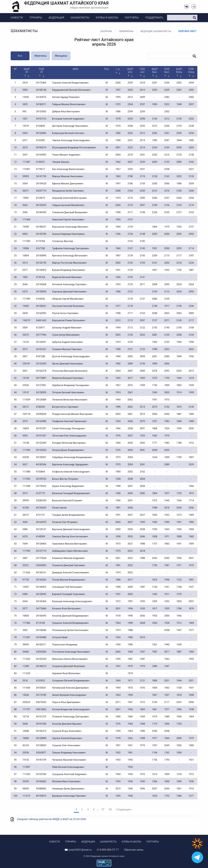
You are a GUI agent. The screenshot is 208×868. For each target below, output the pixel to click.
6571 (25, 140)
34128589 (41, 400)
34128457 (41, 457)
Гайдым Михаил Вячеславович (69, 104)
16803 (26, 428)
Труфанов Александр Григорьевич (71, 248)
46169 (26, 745)
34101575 (41, 717)
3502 (25, 630)
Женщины (61, 56)
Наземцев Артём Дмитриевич (68, 789)
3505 (25, 90)
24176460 (41, 83)
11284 (26, 666)
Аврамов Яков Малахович (66, 673)
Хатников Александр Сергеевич (69, 284)
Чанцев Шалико (61, 162)
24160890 (41, 256)
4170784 (40, 241)
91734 (26, 580)
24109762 (41, 479)
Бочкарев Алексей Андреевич (68, 119)
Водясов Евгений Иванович (67, 277)
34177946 (41, 335)
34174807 (41, 378)
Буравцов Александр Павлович (69, 796)
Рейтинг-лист (187, 31)
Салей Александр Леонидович (68, 428)
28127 (26, 515)
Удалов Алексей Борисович (67, 738)
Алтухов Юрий (60, 637)
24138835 (41, 745)
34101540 (41, 724)
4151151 (40, 515)
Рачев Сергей (59, 508)
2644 (25, 601)
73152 (26, 760)
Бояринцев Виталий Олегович (68, 133)
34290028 (41, 414)
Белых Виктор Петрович (65, 479)
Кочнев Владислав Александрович (71, 709)
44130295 (41, 205)
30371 (26, 191)
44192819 (41, 796)
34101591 (41, 428)
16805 (26, 616)
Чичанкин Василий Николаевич (69, 760)
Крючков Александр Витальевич (70, 256)
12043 (26, 97)
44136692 (41, 508)
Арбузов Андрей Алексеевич (68, 342)
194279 (26, 320)
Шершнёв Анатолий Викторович (69, 198)
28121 (26, 407)
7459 (25, 277)
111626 (26, 573)
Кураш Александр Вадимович (68, 486)
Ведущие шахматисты (156, 31)
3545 (25, 522)
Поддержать (154, 18)
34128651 (41, 306)
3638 (25, 724)
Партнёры (132, 18)
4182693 (40, 407)
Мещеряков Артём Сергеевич (68, 191)
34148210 (41, 666)
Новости (17, 18)
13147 (26, 392)
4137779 (40, 493)
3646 (25, 284)
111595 (26, 450)
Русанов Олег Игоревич (65, 522)
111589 (26, 299)
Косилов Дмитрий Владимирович (70, 616)
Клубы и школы (107, 18)
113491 (26, 169)
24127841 (41, 385)
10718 (26, 717)
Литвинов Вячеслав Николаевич (70, 400)
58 (110, 809)
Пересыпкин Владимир (65, 645)
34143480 (41, 421)
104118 (26, 414)
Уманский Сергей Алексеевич (68, 220)
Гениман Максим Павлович (67, 349)
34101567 (41, 436)
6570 (25, 536)
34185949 (41, 212)
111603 (26, 659)
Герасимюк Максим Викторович (70, 544)
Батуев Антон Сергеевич (65, 407)
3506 (25, 212)
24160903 (41, 313)
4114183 (40, 623)
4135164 (40, 277)
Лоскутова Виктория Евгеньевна (70, 371)
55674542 (41, 702)
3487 (25, 558)
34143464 (41, 601)
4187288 (40, 356)
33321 (26, 565)
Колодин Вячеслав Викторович (69, 443)
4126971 (40, 328)
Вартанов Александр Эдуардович (70, 464)
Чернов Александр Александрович (71, 140)
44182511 (41, 645)
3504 (25, 184)
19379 (26, 126)
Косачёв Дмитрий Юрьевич (67, 724)
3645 (25, 205)
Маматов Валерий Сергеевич (68, 378)
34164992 (41, 155)
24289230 (41, 500)
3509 (25, 328)
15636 (26, 695)
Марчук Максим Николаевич (68, 176)
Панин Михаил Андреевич (66, 155)
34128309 (41, 392)
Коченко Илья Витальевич (66, 609)
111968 (26, 220)
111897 (26, 767)
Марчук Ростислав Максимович (69, 263)
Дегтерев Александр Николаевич (70, 126)
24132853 (41, 111)
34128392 (41, 594)
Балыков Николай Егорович (67, 500)
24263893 (41, 565)
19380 (26, 227)
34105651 (41, 688)
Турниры (36, 18)
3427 (25, 356)
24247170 (41, 191)
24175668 (41, 558)
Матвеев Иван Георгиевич (66, 781)
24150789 (41, 234)
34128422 (41, 270)
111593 (26, 479)
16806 (26, 738)
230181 (26, 364)
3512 (25, 349)
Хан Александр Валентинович (68, 169)
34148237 (41, 227)
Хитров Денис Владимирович (68, 450)
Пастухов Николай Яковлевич (68, 306)
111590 (26, 241)
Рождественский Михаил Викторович (72, 414)
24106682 (41, 781)
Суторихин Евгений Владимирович (71, 681)
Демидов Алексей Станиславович (71, 573)
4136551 (40, 162)
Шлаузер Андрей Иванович (67, 328)
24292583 (41, 652)
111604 (26, 688)
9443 (25, 436)
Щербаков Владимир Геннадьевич (71, 385)
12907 (26, 587)
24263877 (41, 753)
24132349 (41, 443)
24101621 (41, 349)
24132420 (41, 364)
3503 (25, 133)
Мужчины (41, 56)
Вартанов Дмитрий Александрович (71, 529)
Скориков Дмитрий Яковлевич (69, 666)
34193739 (41, 760)
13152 (26, 342)
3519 (25, 421)
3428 (25, 313)
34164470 (41, 522)
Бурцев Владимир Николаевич (69, 270)
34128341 (41, 342)
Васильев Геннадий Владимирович (71, 493)
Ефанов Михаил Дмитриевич (68, 184)
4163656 (40, 299)
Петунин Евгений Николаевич (68, 392)
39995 (26, 500)
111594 (26, 551)
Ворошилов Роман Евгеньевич (69, 320)
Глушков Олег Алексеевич (66, 745)
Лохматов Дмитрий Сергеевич (68, 565)
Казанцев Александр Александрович (72, 601)
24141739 (41, 176)
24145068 (41, 284)
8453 (25, 234)
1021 (25, 119)
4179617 (40, 169)
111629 (26, 673)
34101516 (41, 119)
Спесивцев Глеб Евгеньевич (67, 587)
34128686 (41, 630)
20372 (26, 335)
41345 (26, 508)
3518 (25, 681)
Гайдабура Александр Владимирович (72, 457)
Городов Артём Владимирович (69, 515)
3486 (25, 529)
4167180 (40, 248)
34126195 (41, 263)
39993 (26, 645)
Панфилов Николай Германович (69, 421)
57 (103, 809)
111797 (26, 709)
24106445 (41, 616)
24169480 (41, 637)
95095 (26, 789)
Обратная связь (134, 850)
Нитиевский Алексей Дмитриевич (70, 688)
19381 (26, 198)
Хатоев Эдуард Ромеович (66, 97)
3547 (25, 155)
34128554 (41, 292)
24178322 (41, 486)
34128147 (41, 529)
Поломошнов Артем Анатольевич (70, 630)
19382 (26, 306)
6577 (25, 270)
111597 (26, 637)
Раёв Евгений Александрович (68, 767)
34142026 (41, 580)
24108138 (41, 90)
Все (20, 56)
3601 (25, 371)
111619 (26, 796)
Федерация (56, 18)
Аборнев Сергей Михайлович (68, 299)
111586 (26, 623)
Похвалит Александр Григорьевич (70, 717)
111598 (26, 486)
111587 (26, 162)
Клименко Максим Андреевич (68, 558)
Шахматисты (80, 18)
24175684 (41, 609)
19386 (26, 248)
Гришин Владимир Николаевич (69, 753)
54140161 (41, 573)
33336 (26, 753)
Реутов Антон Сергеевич (65, 313)
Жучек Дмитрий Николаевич (68, 364)
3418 (25, 83)
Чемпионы (126, 31)
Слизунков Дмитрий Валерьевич (70, 212)
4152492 (40, 140)
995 (24, 111)
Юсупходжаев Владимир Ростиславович (74, 148)
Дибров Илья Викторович (66, 111)
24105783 (41, 774)
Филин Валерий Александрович (69, 695)
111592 (26, 774)
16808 (26, 731)
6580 (25, 594)
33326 (26, 385)
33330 (26, 457)
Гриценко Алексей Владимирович (70, 623)
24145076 (41, 97)
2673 (25, 148)
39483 (26, 652)
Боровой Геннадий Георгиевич (69, 594)
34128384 (41, 133)
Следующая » (124, 809)
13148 (26, 443)
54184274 (41, 148)
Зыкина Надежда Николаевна (68, 234)
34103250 (41, 659)
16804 (26, 256)
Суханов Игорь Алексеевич (67, 731)
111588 (26, 472)
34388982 (41, 789)
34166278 (41, 371)
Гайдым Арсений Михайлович (68, 205)
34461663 (41, 320)
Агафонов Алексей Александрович (71, 472)
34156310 (41, 731)
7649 (25, 544)
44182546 (41, 464)
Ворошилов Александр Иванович (70, 227)
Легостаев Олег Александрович (69, 436)
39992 (26, 176)
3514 (25, 263)
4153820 (40, 126)
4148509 (40, 536)
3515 (25, 493)
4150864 (40, 472)
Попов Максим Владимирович (69, 580)
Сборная (106, 31)
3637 (25, 464)
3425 (25, 104)
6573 (25, 292)
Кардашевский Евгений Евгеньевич (71, 90)
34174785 (41, 695)
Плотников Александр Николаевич (71, 652)
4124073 (40, 198)
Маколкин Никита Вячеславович (70, 659)
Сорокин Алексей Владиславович (70, 83)
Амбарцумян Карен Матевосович (70, 551)
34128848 (41, 738)
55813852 (41, 709)
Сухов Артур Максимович (66, 335)
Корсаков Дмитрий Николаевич (69, 292)
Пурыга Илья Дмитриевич (66, 702)
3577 (25, 609)
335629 (26, 702)
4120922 (40, 681)
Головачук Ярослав (62, 241)
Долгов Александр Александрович (71, 356)
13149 (26, 378)
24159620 (41, 184)
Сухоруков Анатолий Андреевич (69, 774)
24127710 (41, 551)
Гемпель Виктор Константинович (70, 536)
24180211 (41, 104)
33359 (26, 781)
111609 (26, 400)
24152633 (41, 450)
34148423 (41, 587)
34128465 (41, 544)
